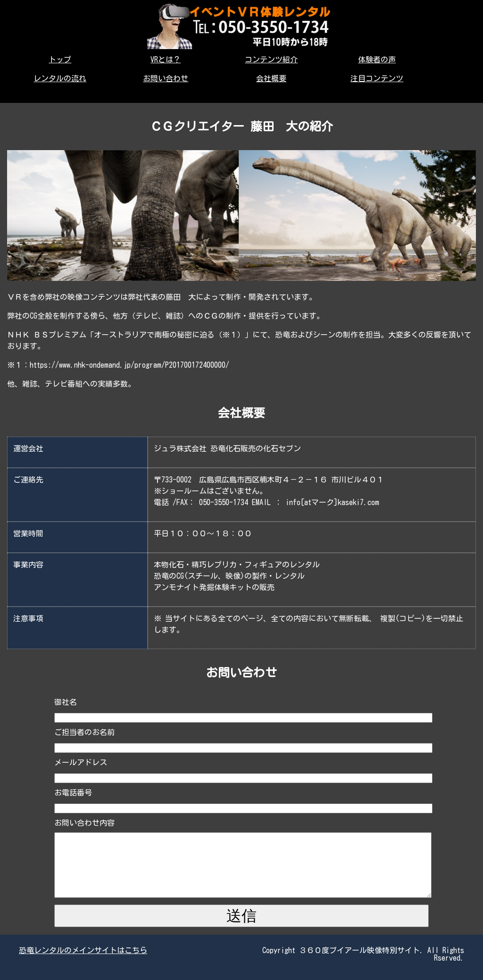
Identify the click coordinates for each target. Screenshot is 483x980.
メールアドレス (81, 762)
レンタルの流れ (60, 78)
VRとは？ (166, 59)
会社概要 (271, 78)
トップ (60, 59)
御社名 (66, 702)
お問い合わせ (166, 78)
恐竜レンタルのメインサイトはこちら (83, 950)
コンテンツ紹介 (271, 59)
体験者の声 (377, 59)
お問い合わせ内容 (84, 823)
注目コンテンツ (377, 78)
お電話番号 (73, 793)
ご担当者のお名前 (84, 732)
